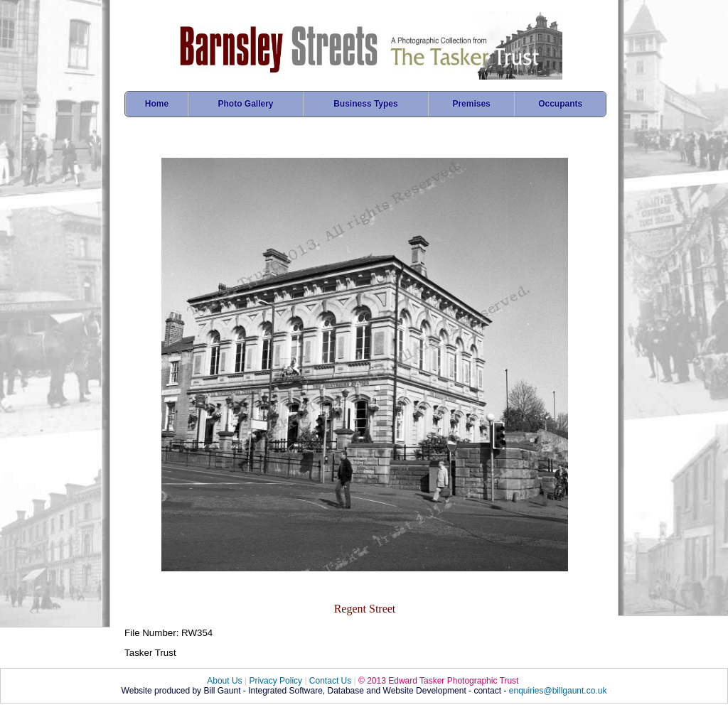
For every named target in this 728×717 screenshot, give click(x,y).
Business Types (365, 104)
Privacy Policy (275, 681)
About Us (224, 681)
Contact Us (330, 681)
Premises (471, 104)
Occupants (560, 104)
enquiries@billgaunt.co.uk (558, 691)
